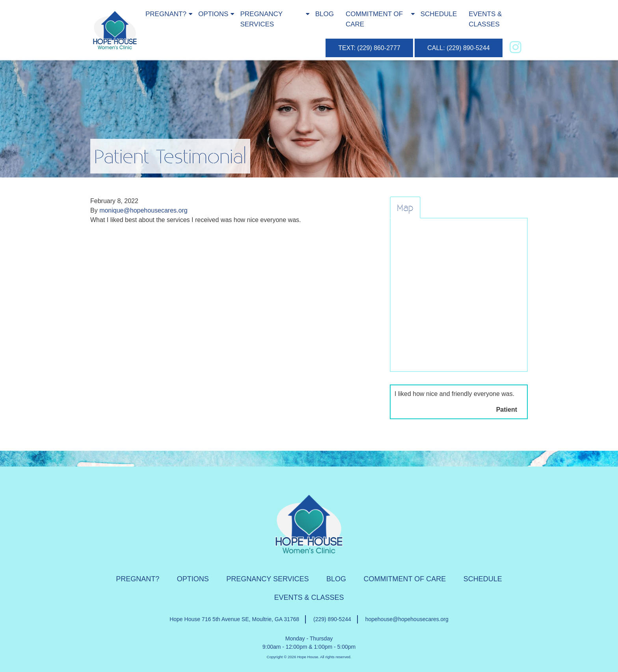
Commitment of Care (374, 19)
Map (405, 207)
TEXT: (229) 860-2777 (369, 48)
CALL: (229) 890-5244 (458, 48)
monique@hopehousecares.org (143, 210)
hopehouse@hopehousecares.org (407, 619)
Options (213, 14)
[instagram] (516, 47)
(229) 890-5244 (332, 619)
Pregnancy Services (261, 19)
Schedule (439, 14)
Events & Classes (485, 19)
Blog (325, 14)
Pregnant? (166, 14)
